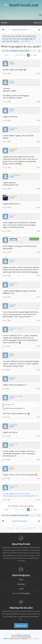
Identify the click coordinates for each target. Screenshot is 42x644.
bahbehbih (14, 128)
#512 (38, 320)
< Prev (6, 55)
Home (21, 580)
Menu (4, 23)
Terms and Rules (26, 528)
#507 (38, 208)
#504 (38, 142)
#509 (38, 252)
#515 (38, 389)
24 (22, 55)
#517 (38, 436)
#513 (38, 346)
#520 (38, 500)
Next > (36, 55)
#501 (38, 73)
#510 (38, 276)
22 (16, 55)
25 (25, 55)
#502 (38, 102)
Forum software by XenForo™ (21, 635)
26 (28, 55)
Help (18, 528)
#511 (38, 297)
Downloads (21, 584)
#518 (38, 460)
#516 (38, 417)
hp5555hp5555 (15, 175)
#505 (38, 168)
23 (19, 55)
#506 (38, 189)
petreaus (13, 377)
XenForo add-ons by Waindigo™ (21, 637)
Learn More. (25, 41)
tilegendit (13, 425)
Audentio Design (33, 639)
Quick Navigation (24, 593)
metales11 (13, 283)
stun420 (13, 304)
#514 (38, 370)
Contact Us (11, 528)
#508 (38, 231)
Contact (21, 589)
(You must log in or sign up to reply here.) (21, 506)
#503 (38, 120)
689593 (12, 109)
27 (31, 55)
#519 (38, 478)
